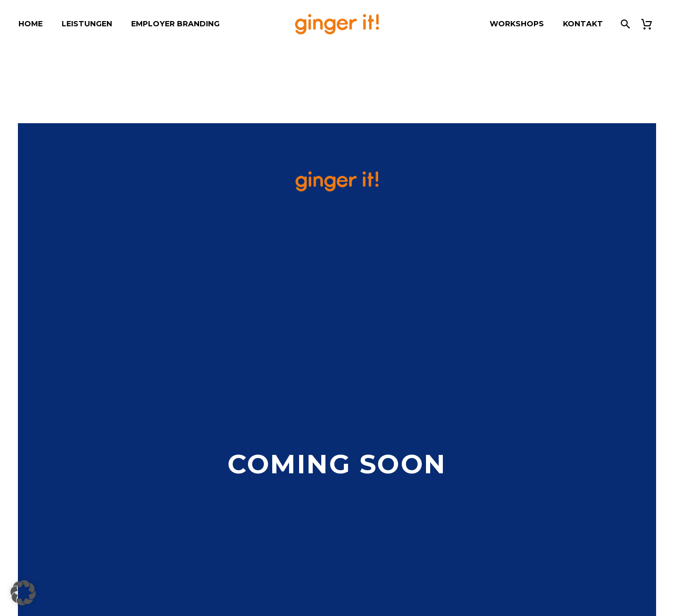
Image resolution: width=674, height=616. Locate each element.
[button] (23, 593)
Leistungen (87, 24)
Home (31, 24)
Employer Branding (175, 24)
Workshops (517, 24)
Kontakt (583, 24)
